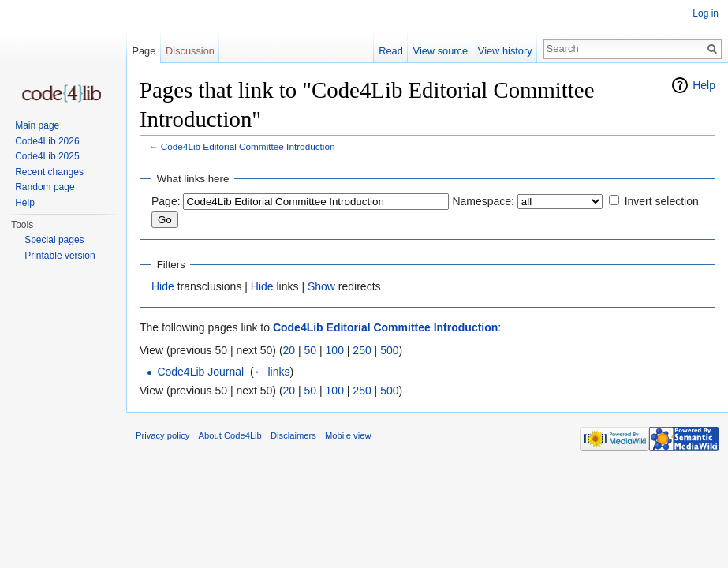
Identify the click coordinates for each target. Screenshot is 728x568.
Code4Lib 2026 (47, 141)
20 (289, 350)
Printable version (60, 256)
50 (311, 350)
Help (704, 85)
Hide (163, 286)
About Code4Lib (230, 435)
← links (272, 372)
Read (391, 51)
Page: (166, 201)
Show (321, 286)
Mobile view (348, 435)
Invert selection (662, 201)
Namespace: (483, 201)
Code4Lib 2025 (47, 156)
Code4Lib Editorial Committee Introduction (248, 146)
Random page (45, 187)
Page (144, 51)
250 (362, 350)
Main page (37, 125)
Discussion (190, 51)
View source (441, 51)
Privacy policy (162, 435)
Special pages (54, 240)
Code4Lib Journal (200, 372)
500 (389, 350)
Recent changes (49, 172)
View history (505, 51)
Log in (706, 13)
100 (335, 350)
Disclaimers (293, 435)
